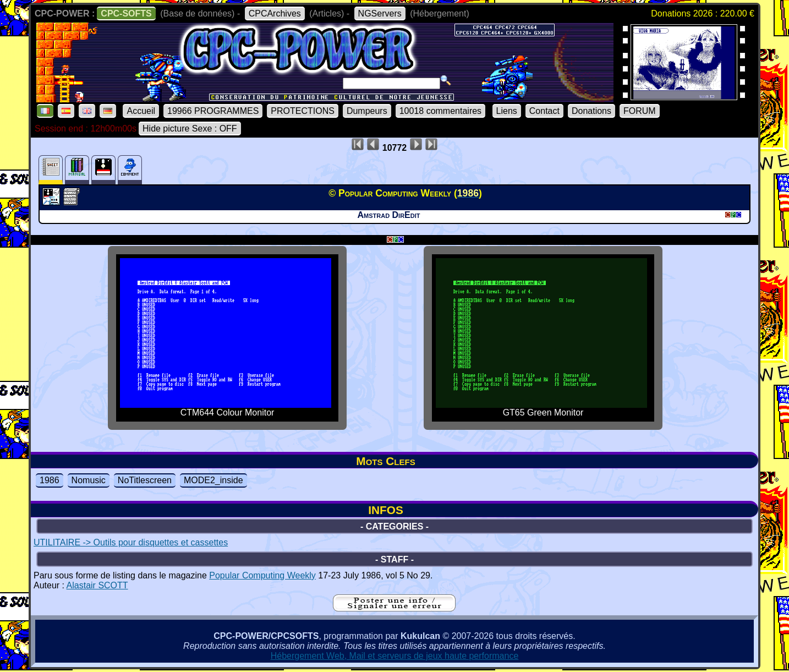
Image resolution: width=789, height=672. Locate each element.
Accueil (141, 111)
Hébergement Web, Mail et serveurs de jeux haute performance (395, 656)
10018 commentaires (440, 111)
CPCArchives (275, 13)
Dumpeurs (367, 111)
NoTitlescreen (145, 480)
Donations (591, 111)
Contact (544, 111)
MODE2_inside (213, 480)
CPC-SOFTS (126, 13)
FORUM (640, 111)
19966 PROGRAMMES (213, 111)
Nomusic (89, 480)
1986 (50, 480)
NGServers (380, 13)
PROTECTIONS (303, 111)
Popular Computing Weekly (262, 575)
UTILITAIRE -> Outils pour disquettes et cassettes (131, 542)
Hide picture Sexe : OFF (190, 129)
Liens (507, 111)
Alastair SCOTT (97, 585)
